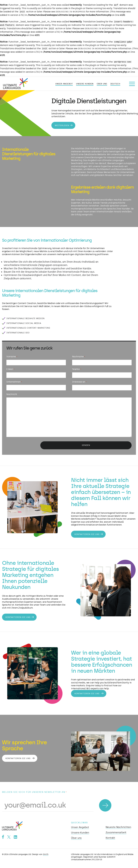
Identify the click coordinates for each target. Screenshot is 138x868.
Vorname (13, 358)
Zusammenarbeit (116, 831)
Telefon (75, 370)
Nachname (77, 358)
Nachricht (13, 394)
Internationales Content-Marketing (28, 328)
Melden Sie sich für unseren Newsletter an (34, 791)
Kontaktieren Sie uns (87, 532)
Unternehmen (15, 382)
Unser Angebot (64, 84)
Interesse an (78, 382)
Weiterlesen (62, 125)
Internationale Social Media (24, 323)
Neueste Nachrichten (118, 826)
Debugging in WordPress (71, 12)
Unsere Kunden (85, 84)
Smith (46, 853)
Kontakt (110, 837)
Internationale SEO (18, 333)
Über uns (102, 84)
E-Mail (12, 370)
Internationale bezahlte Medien (26, 318)
